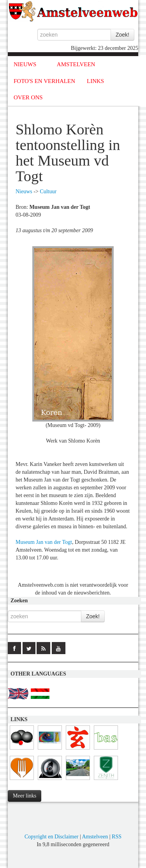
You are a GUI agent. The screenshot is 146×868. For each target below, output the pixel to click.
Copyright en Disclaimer (51, 837)
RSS (117, 837)
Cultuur (48, 191)
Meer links (25, 796)
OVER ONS (28, 97)
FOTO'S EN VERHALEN (44, 81)
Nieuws (24, 191)
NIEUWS (25, 64)
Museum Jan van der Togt (44, 542)
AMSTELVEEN (76, 64)
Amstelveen (95, 837)
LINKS (95, 81)
